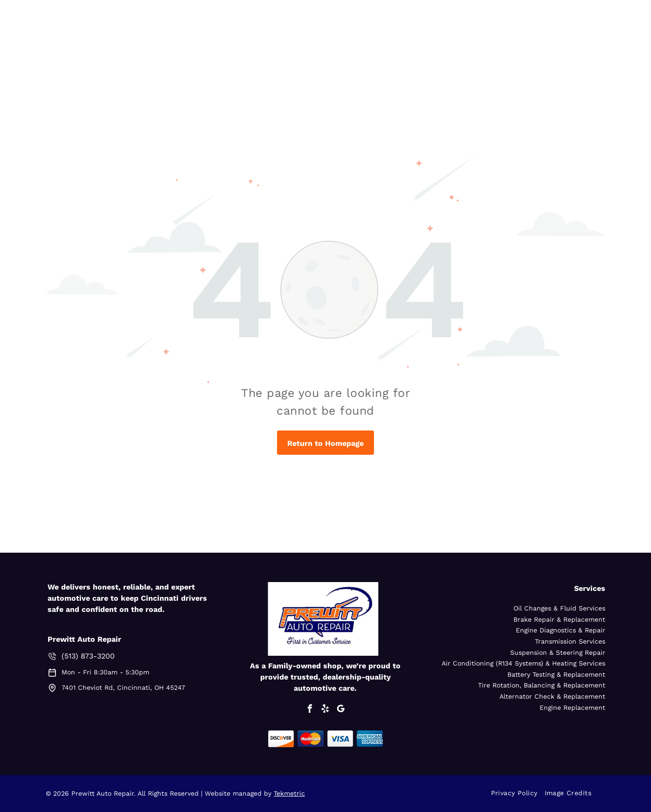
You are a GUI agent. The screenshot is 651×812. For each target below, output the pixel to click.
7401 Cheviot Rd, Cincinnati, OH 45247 (123, 687)
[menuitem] (518, 793)
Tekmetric (289, 793)
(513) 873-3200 (88, 656)
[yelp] (325, 710)
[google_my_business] (341, 710)
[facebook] (310, 710)
